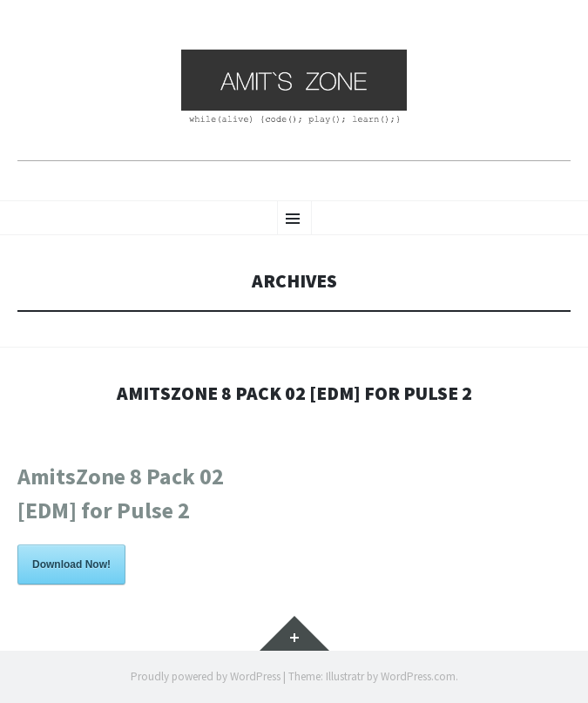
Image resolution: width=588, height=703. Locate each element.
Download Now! (71, 564)
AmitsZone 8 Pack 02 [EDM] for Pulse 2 (294, 393)
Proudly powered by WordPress (206, 676)
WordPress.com (418, 676)
